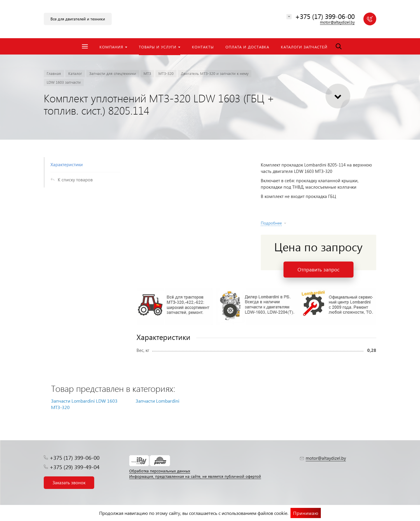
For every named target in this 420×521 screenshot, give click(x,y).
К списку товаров (75, 180)
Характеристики (67, 164)
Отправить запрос (318, 270)
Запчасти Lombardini (157, 401)
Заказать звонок (69, 483)
